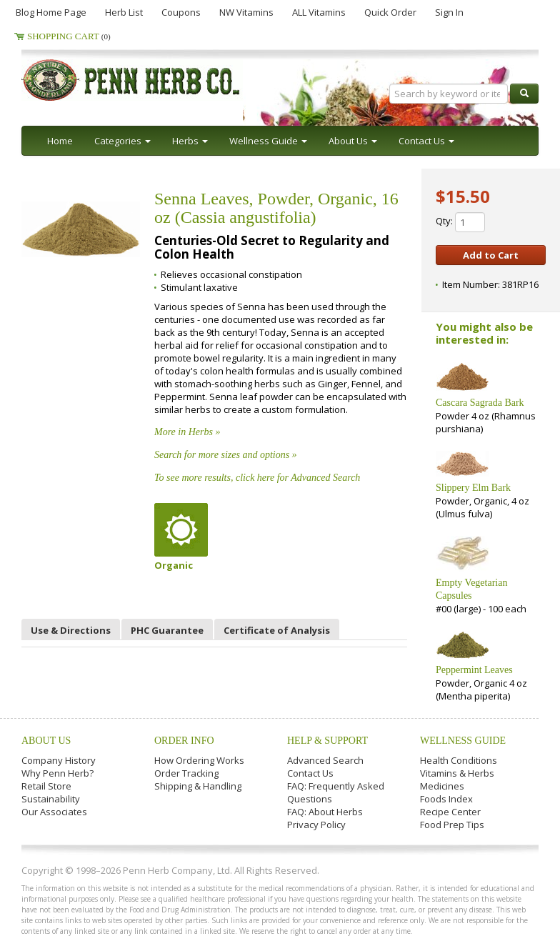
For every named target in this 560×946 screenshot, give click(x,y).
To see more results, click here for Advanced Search (257, 478)
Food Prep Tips (452, 825)
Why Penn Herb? (57, 773)
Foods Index (446, 799)
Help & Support (327, 741)
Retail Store (46, 786)
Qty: (460, 222)
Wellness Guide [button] (268, 141)
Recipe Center (450, 812)
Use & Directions (71, 630)
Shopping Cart (69, 36)
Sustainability (51, 799)
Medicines (442, 786)
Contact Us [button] (426, 141)
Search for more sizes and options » (226, 455)
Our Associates (54, 812)
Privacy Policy (316, 825)
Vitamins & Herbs (457, 773)
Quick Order (390, 12)
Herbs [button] (190, 141)
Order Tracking (186, 773)
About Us (46, 741)
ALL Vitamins (319, 12)
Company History (59, 760)
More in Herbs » (187, 432)
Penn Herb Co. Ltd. (159, 80)
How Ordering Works (199, 760)
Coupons (181, 12)
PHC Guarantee (167, 630)
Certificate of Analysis (277, 630)
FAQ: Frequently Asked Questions (336, 792)
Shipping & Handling (198, 786)
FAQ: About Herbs (325, 812)
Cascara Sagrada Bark (480, 403)
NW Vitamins (246, 12)
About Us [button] (353, 141)
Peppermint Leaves (474, 670)
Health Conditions (459, 760)
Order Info (184, 741)
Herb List (124, 12)
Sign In (449, 12)
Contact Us (310, 773)
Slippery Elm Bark (473, 488)
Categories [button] (122, 141)
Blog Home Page (51, 12)
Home (60, 141)
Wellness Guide (463, 741)
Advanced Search (325, 760)
